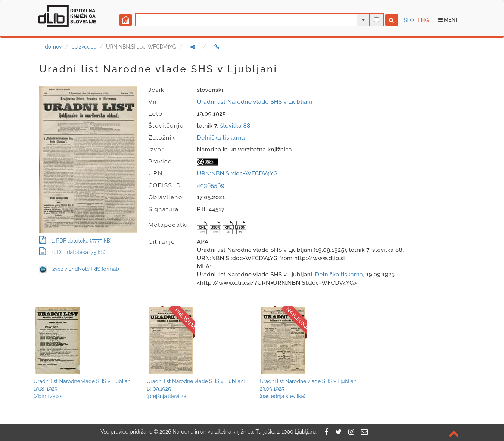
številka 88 (235, 126)
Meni (448, 20)
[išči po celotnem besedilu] (377, 20)
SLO (409, 20)
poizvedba (84, 47)
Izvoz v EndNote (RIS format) (79, 269)
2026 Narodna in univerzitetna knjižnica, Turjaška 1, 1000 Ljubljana (238, 432)
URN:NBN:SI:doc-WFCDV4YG (237, 173)
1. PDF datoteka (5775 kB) (75, 241)
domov (53, 47)
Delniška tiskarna (221, 138)
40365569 (211, 185)
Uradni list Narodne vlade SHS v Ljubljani (254, 102)
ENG (423, 20)
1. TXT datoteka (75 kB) (72, 252)
